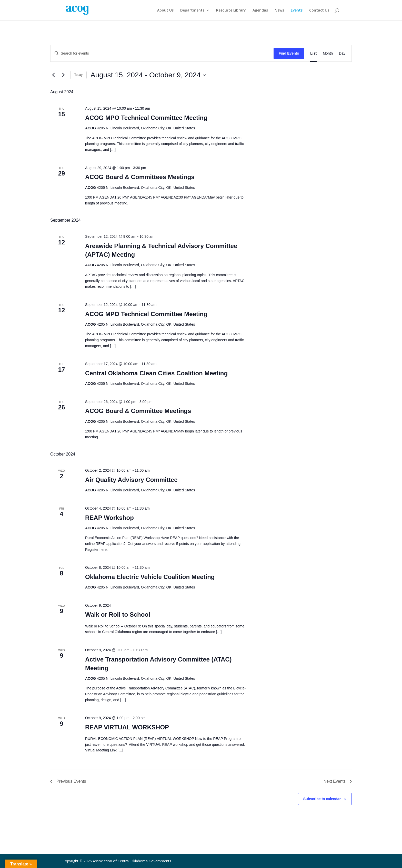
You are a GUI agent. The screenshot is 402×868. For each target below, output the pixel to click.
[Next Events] (63, 75)
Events (297, 11)
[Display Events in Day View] (342, 53)
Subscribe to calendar (322, 799)
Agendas (260, 11)
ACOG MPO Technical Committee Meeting (146, 118)
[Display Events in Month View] (328, 53)
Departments (192, 11)
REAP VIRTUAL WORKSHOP (127, 727)
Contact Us (319, 11)
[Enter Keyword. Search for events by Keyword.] (162, 53)
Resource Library (231, 11)
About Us (165, 11)
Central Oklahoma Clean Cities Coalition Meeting (156, 373)
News (279, 11)
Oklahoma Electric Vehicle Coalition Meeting (150, 577)
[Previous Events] (53, 75)
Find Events (289, 53)
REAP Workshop (109, 518)
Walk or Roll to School (118, 614)
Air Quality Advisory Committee (131, 480)
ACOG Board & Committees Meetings (140, 177)
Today (78, 75)
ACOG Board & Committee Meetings (138, 411)
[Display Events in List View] (313, 53)
